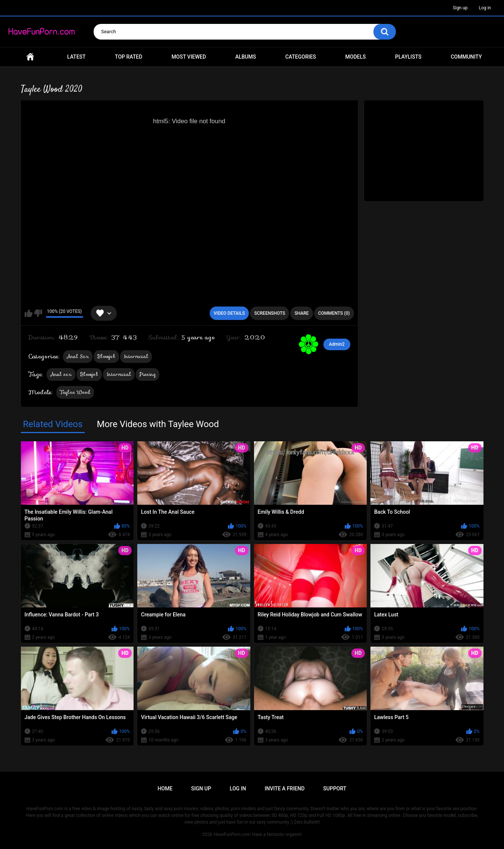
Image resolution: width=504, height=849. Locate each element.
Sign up (460, 8)
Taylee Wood (75, 392)
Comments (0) (334, 313)
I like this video (29, 313)
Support (335, 789)
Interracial (136, 356)
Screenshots (270, 313)
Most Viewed (189, 57)
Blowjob (106, 356)
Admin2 (337, 344)
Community (466, 57)
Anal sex (61, 374)
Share (301, 313)
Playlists (408, 57)
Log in (485, 8)
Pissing (148, 374)
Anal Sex (78, 356)
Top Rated (129, 57)
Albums (246, 57)
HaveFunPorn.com (232, 834)
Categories (301, 57)
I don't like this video (38, 313)
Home (30, 57)
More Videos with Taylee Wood (158, 424)
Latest (76, 57)
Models (356, 57)
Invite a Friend (285, 789)
